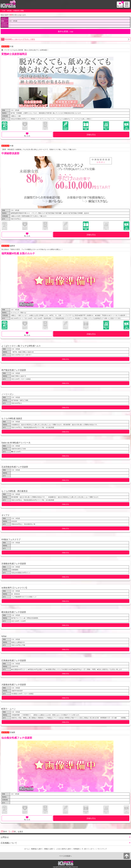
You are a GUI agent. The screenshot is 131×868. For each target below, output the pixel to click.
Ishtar (4, 636)
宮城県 (12, 732)
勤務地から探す (37, 849)
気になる (120, 4)
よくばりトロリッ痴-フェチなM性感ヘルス (21, 346)
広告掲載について (9, 843)
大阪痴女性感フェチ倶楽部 (14, 685)
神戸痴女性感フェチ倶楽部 (14, 370)
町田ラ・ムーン (9, 709)
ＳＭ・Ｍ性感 (15, 110)
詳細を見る (91, 135)
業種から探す (49, 849)
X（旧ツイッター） (89, 849)
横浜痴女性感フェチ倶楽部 (14, 612)
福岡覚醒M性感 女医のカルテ (18, 253)
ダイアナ (6, 515)
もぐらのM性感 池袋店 (12, 418)
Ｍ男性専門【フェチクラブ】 (15, 588)
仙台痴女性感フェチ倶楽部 (17, 738)
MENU (126, 5)
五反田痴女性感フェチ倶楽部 (15, 467)
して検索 (65, 31)
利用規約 (77, 849)
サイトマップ (102, 849)
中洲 (12, 46)
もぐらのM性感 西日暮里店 (15, 491)
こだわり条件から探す (63, 849)
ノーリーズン (8, 394)
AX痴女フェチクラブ (11, 539)
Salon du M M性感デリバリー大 (16, 443)
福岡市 (12, 246)
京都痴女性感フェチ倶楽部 (14, 564)
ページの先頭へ (65, 856)
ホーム (27, 849)
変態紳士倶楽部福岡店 (14, 54)
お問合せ (5, 837)
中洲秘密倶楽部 (10, 153)
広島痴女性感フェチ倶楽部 (14, 660)
